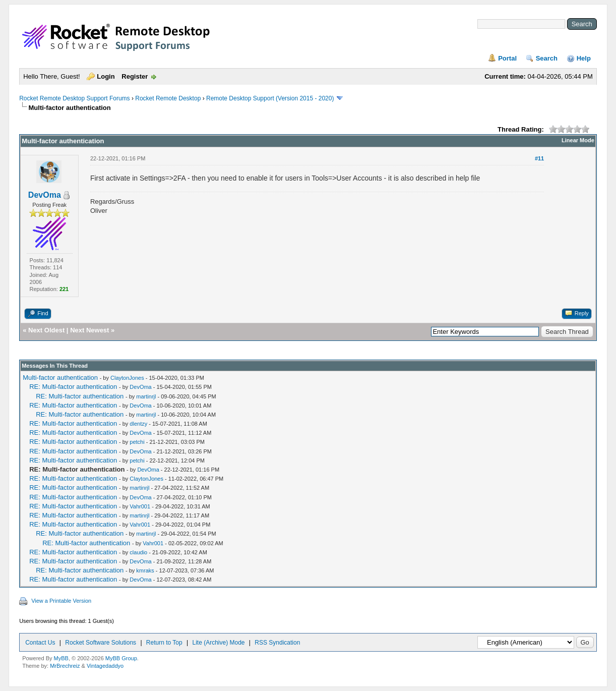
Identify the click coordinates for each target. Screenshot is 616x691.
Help (584, 58)
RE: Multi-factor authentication (73, 387)
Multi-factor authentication (60, 378)
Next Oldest (46, 330)
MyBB (61, 658)
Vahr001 (140, 506)
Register (135, 76)
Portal (507, 58)
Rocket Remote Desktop (168, 98)
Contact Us (40, 643)
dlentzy (138, 424)
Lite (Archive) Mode (218, 643)
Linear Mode (578, 140)
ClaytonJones (127, 378)
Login (106, 76)
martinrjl (146, 396)
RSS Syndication (277, 643)
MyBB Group (121, 658)
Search (547, 58)
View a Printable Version (61, 601)
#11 (539, 158)
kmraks (145, 570)
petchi (137, 442)
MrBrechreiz (65, 666)
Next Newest (89, 330)
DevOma (45, 195)
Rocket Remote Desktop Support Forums (74, 98)
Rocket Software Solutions (101, 643)
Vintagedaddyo (105, 666)
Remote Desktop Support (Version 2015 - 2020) (270, 98)
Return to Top (164, 643)
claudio (138, 552)
